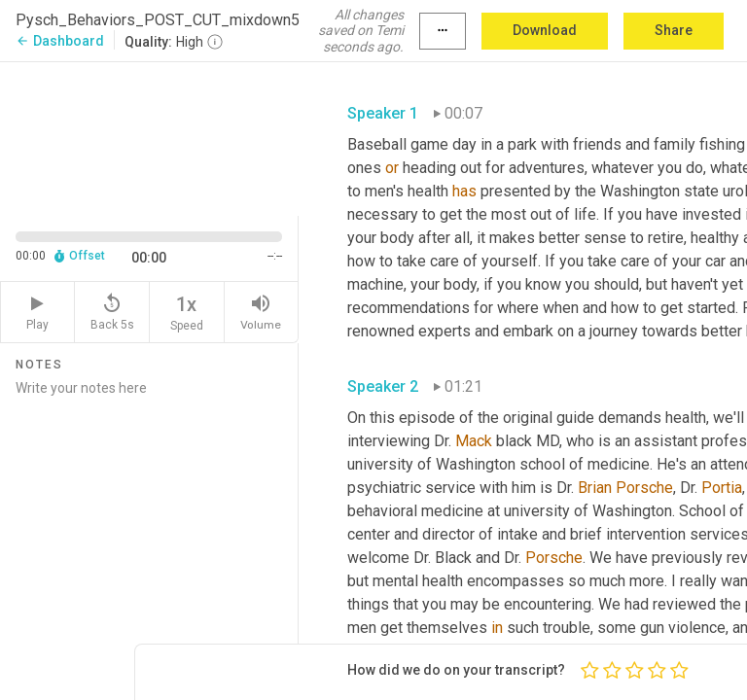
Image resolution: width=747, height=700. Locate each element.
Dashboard (60, 41)
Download (545, 30)
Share (674, 30)
